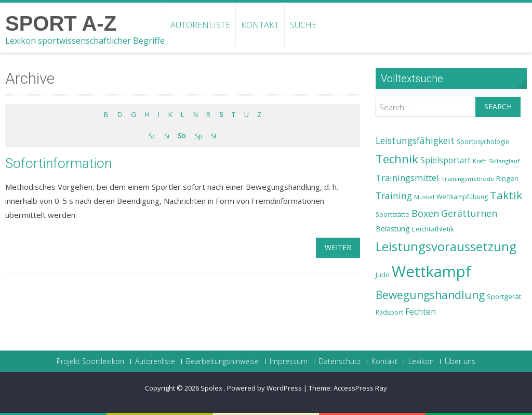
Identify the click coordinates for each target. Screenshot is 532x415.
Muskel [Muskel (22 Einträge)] (424, 197)
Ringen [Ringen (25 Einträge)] (507, 178)
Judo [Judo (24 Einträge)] (383, 275)
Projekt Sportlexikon (90, 361)
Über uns (460, 361)
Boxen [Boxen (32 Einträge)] (425, 213)
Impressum (289, 361)
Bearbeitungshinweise (222, 361)
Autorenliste (200, 25)
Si (167, 136)
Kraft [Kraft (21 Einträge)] (480, 161)
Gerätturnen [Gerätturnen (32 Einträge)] (469, 213)
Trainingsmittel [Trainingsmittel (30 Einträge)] (407, 178)
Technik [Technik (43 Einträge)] (397, 159)
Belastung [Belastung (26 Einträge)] (393, 229)
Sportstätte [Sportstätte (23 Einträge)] (393, 215)
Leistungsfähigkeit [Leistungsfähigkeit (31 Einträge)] (415, 140)
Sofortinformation (58, 163)
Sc (152, 136)
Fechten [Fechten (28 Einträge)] (421, 312)
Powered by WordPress (264, 388)
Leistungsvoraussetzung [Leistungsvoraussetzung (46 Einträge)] (446, 247)
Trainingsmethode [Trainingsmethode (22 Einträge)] (468, 179)
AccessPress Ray (360, 388)
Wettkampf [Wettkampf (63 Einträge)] (431, 271)
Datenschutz (340, 361)
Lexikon (421, 361)
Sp (198, 136)
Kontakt (260, 25)
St (214, 136)
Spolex (212, 388)
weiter (338, 247)
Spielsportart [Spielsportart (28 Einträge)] (445, 160)
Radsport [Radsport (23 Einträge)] (389, 312)
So (182, 136)
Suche (303, 25)
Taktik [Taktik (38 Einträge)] (506, 195)
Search (498, 106)
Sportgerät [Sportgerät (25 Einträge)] (504, 296)
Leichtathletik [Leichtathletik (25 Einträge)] (433, 229)
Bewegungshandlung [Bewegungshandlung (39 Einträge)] (430, 295)
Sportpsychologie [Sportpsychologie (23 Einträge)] (483, 142)
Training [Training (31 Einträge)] (394, 196)
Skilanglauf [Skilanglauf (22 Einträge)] (504, 161)
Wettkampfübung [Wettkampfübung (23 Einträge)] (462, 197)
